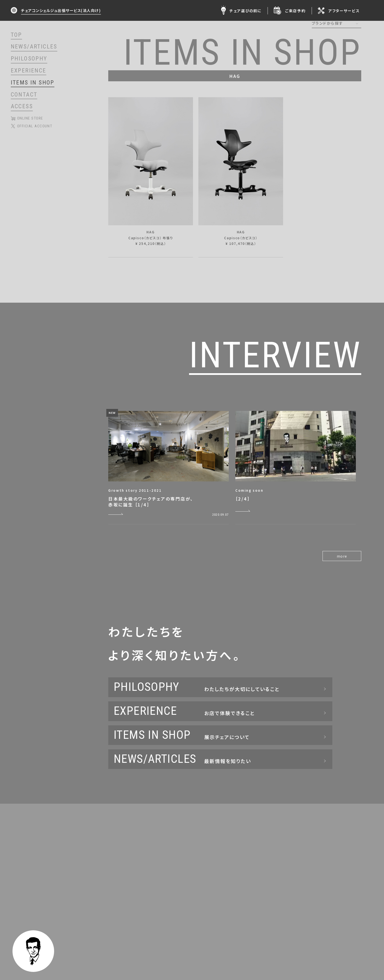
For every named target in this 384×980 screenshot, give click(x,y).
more (342, 556)
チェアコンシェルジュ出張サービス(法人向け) (61, 10)
